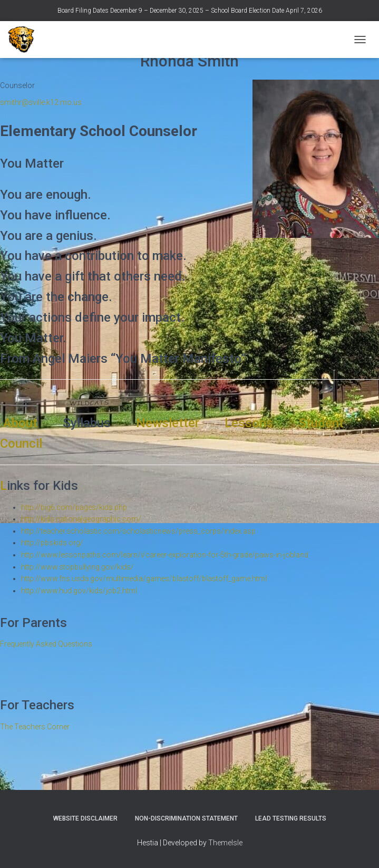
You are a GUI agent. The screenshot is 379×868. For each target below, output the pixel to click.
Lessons (250, 423)
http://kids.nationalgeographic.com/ (81, 519)
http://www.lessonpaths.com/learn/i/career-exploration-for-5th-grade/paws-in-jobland (165, 555)
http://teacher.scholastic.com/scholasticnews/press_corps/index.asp (138, 531)
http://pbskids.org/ (52, 543)
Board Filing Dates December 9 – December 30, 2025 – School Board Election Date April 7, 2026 (190, 11)
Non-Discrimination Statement (186, 818)
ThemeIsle (225, 843)
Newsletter (168, 423)
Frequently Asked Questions (46, 644)
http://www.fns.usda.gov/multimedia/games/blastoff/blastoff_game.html (144, 578)
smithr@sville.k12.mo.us (41, 102)
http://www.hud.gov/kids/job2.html (79, 591)
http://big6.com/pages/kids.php (74, 507)
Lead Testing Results (291, 818)
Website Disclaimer (85, 818)
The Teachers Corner (35, 727)
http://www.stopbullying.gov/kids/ (77, 567)
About (22, 423)
